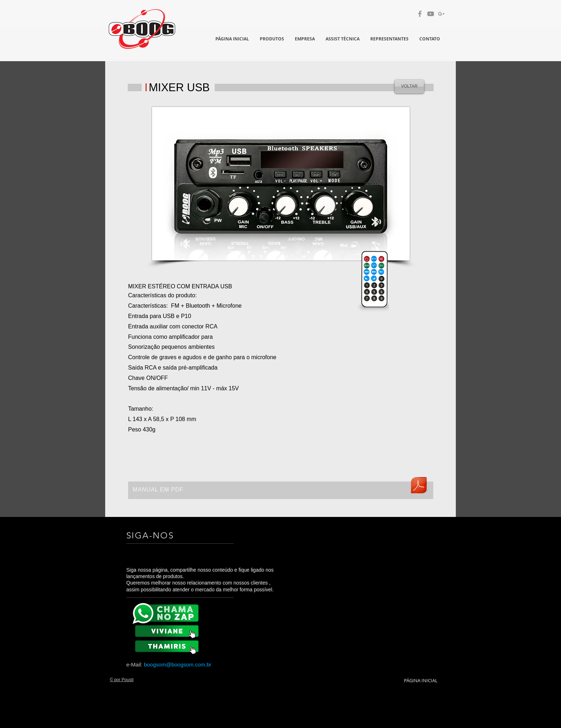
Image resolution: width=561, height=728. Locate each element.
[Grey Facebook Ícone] (420, 14)
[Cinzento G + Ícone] (441, 14)
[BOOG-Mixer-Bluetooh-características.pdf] (419, 486)
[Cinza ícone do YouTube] (431, 14)
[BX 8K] (168, 646)
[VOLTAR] (409, 87)
